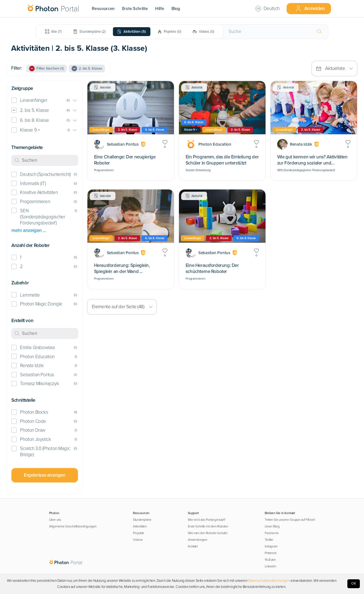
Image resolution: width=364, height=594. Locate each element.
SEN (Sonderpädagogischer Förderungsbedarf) (42, 217)
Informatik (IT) (33, 184)
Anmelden (310, 9)
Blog (176, 9)
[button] (45, 101)
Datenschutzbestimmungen (269, 581)
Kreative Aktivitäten (39, 192)
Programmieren (35, 202)
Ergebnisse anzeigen (45, 475)
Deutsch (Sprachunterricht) (45, 174)
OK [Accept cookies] (354, 583)
